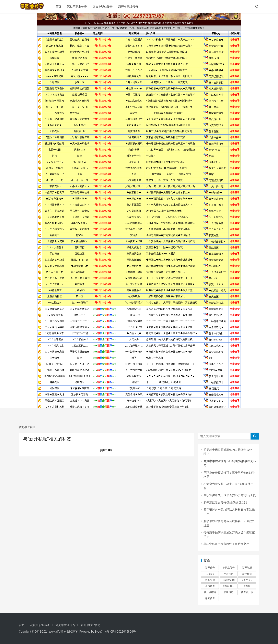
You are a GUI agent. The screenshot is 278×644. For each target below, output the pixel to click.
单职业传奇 (229, 568)
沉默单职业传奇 (81, 7)
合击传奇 (210, 586)
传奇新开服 (247, 592)
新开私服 (247, 568)
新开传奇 (210, 568)
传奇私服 (210, 580)
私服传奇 (229, 592)
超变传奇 (210, 598)
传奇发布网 (229, 580)
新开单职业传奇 (132, 7)
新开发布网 (210, 592)
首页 (63, 7)
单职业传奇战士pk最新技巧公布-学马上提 (230, 495)
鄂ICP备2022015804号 (121, 632)
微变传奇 (247, 574)
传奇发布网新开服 (248, 580)
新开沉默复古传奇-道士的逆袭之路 (225, 503)
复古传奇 (229, 574)
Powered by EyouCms (93, 632)
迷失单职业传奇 (107, 7)
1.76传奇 (210, 574)
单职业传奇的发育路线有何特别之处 (226, 544)
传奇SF (247, 586)
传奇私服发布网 (230, 586)
